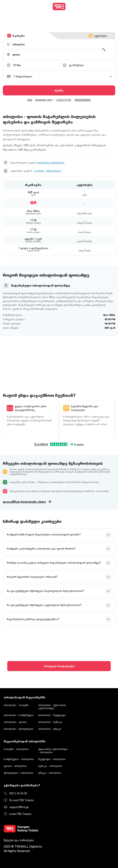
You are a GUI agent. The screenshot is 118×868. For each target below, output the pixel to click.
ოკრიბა (39, 171)
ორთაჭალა (54, 171)
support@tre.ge (16, 807)
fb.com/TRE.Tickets (19, 800)
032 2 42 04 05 (15, 793)
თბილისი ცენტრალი (51, 162)
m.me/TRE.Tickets (18, 814)
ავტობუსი (98, 36)
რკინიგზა (16, 36)
